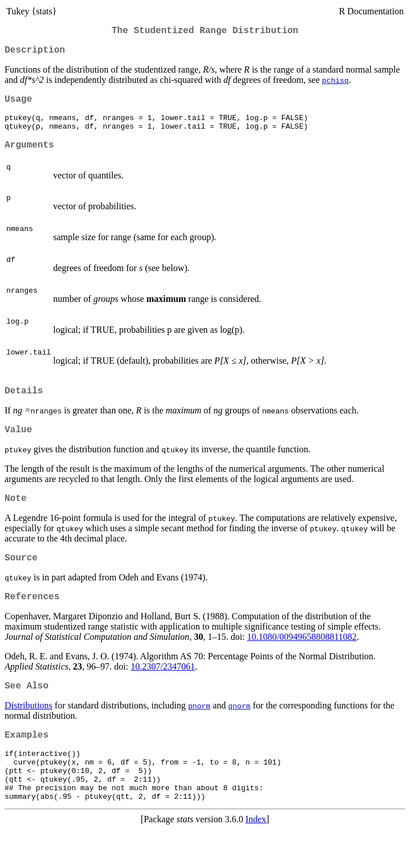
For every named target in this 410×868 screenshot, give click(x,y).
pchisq (335, 85)
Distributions (29, 732)
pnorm (199, 732)
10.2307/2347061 (162, 690)
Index (256, 858)
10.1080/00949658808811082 (302, 661)
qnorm (239, 732)
